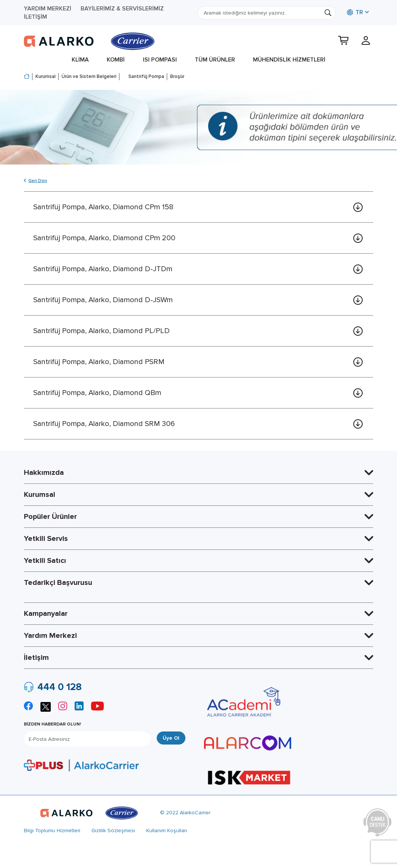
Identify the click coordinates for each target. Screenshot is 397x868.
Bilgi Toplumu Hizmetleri (52, 831)
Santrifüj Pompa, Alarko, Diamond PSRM (99, 362)
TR (355, 12)
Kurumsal (46, 76)
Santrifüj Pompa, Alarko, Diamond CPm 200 (104, 238)
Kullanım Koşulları (167, 831)
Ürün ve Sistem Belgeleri (89, 76)
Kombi (116, 60)
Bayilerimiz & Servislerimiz (122, 9)
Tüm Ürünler (215, 60)
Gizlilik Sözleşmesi (113, 831)
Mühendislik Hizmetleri (289, 60)
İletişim (35, 17)
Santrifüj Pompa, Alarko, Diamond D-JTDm (103, 269)
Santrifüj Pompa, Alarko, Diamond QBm (97, 393)
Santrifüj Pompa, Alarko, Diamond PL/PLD (101, 331)
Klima (80, 60)
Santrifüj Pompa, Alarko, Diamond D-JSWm (103, 300)
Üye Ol (171, 738)
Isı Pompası (160, 60)
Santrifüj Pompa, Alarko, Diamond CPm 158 (103, 207)
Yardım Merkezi (48, 9)
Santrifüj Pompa (146, 76)
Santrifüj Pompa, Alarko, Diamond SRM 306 (104, 424)
